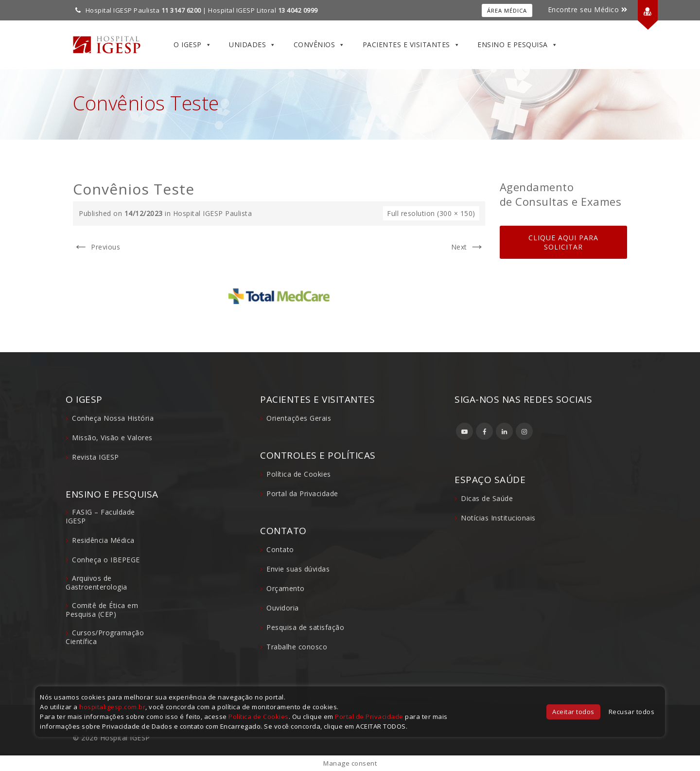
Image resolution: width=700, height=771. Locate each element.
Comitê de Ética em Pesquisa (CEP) (102, 610)
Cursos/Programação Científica (105, 637)
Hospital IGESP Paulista (213, 213)
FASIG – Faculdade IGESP (100, 516)
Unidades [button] (253, 45)
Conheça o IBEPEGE (106, 560)
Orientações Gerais (299, 418)
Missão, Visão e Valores (112, 438)
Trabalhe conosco (297, 647)
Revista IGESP (96, 457)
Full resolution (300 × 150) (431, 213)
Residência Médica (103, 540)
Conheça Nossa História (113, 418)
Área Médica (507, 10)
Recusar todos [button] (632, 712)
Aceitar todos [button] (573, 712)
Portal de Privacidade (369, 717)
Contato (280, 549)
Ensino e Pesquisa (517, 45)
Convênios (319, 45)
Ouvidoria (283, 608)
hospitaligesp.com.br (112, 707)
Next (468, 247)
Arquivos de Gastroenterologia (96, 583)
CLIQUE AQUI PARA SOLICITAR (563, 242)
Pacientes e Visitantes (411, 45)
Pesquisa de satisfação (305, 627)
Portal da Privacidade (302, 493)
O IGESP (192, 45)
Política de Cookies (299, 474)
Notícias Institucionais (498, 518)
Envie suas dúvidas (298, 569)
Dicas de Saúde (487, 498)
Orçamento (286, 588)
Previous (96, 247)
